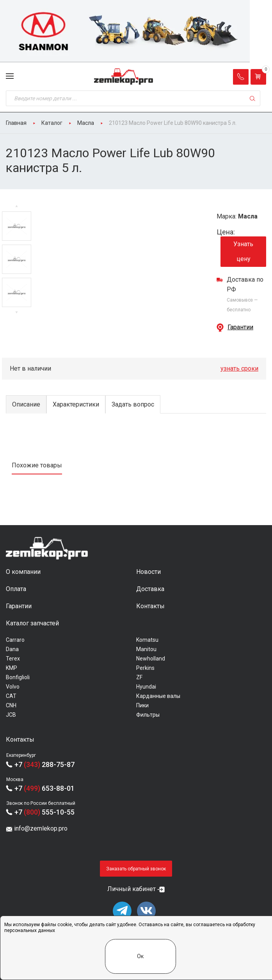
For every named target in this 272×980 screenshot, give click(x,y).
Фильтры (148, 715)
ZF (139, 677)
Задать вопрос (133, 404)
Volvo (13, 687)
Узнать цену (243, 251)
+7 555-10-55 (44, 812)
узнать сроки (239, 368)
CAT (11, 696)
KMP (12, 668)
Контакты (150, 606)
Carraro (15, 640)
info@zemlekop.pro (41, 828)
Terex (13, 659)
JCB (11, 715)
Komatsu (147, 640)
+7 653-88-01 (44, 788)
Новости (148, 572)
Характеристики (76, 404)
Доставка (150, 589)
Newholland (151, 659)
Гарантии (240, 327)
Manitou (146, 649)
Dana (12, 649)
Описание (26, 404)
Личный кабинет (132, 889)
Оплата (16, 589)
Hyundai (146, 687)
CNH (11, 705)
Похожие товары (37, 465)
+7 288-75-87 (44, 764)
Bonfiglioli (18, 677)
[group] (136, 31)
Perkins (145, 668)
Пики (142, 705)
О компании (23, 572)
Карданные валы (158, 696)
